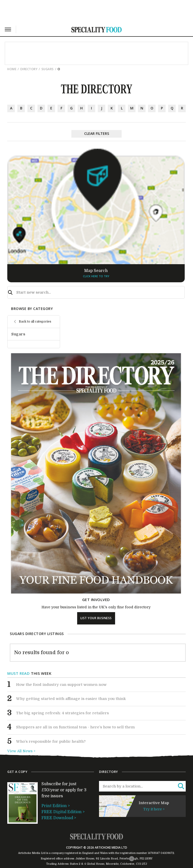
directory (29, 69)
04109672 (167, 853)
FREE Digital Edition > (63, 812)
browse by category (32, 309)
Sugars (48, 69)
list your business (96, 618)
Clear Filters (97, 133)
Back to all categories (35, 322)
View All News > (21, 751)
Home (12, 69)
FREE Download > (59, 818)
